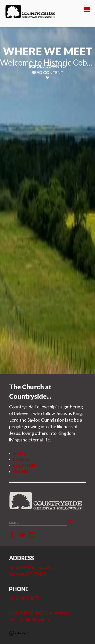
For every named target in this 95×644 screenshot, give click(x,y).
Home (20, 453)
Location (24, 465)
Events (21, 459)
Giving (21, 471)
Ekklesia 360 (19, 633)
